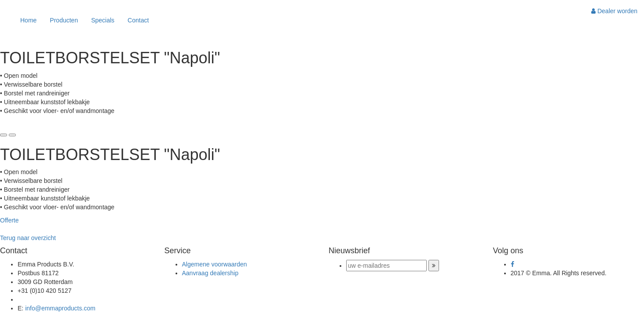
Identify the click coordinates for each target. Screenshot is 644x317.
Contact (138, 20)
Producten (64, 20)
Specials (103, 20)
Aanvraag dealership (210, 273)
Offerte (9, 220)
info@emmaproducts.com (60, 308)
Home (28, 20)
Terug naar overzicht (28, 238)
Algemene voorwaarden (215, 264)
